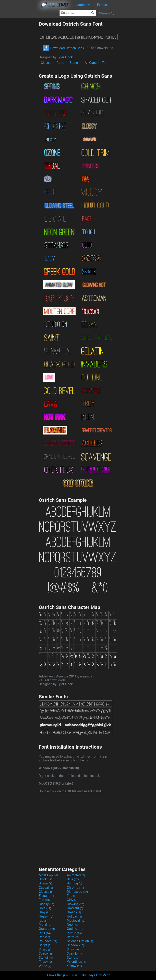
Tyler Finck (65, 57)
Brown (45, 883)
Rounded (48, 941)
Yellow (74, 966)
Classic (46, 63)
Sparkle (74, 953)
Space (45, 953)
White (45, 966)
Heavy (46, 916)
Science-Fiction (80, 941)
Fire (72, 896)
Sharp (45, 949)
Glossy (47, 904)
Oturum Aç (107, 13)
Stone (73, 958)
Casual (46, 888)
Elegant (47, 896)
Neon (73, 925)
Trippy (45, 962)
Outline (75, 929)
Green (74, 912)
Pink (45, 933)
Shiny (73, 949)
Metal (45, 925)
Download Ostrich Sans (63, 48)
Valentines (76, 962)
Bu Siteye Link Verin (96, 975)
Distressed (77, 892)
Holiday (74, 916)
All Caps (91, 63)
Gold (45, 908)
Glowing (75, 904)
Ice (43, 921)
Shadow (75, 945)
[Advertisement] (19, 82)
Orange (47, 929)
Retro (61, 63)
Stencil (75, 63)
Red (44, 937)
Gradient (75, 908)
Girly (72, 900)
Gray (44, 912)
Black (46, 879)
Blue (73, 879)
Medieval (76, 921)
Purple (74, 933)
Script (45, 945)
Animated (76, 875)
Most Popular (49, 875)
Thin (105, 63)
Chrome (75, 888)
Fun (44, 900)
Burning (74, 883)
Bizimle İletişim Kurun (61, 975)
